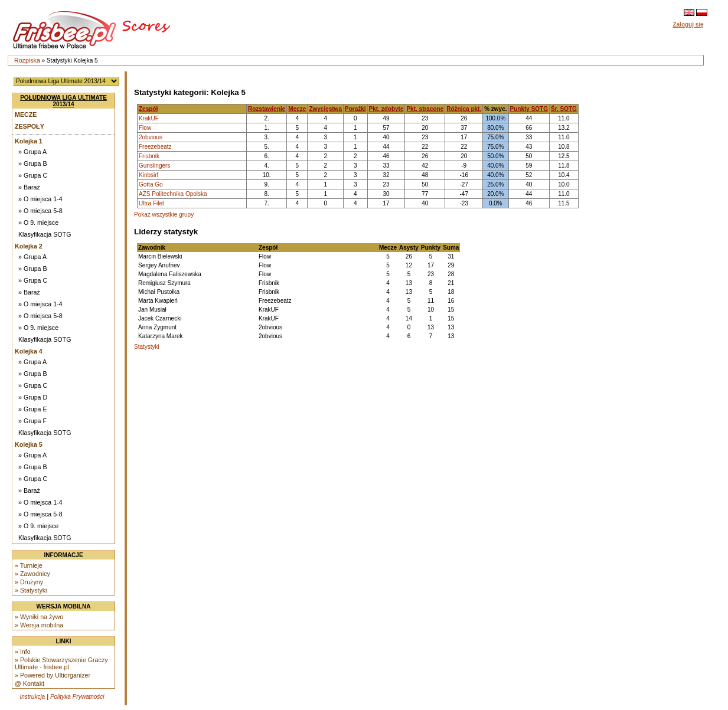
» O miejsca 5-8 (40, 211)
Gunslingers (154, 166)
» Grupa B (33, 163)
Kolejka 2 (29, 246)
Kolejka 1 (29, 141)
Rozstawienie (267, 109)
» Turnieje (29, 565)
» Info (23, 652)
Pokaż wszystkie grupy (164, 215)
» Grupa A (32, 152)
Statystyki (147, 347)
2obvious (151, 137)
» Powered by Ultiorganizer (53, 675)
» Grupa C (33, 175)
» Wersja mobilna (39, 625)
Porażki (355, 109)
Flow (145, 128)
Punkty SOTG (529, 109)
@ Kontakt (30, 683)
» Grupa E (33, 409)
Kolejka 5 (29, 444)
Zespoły (30, 126)
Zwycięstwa (325, 109)
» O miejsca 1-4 (40, 199)
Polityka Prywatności (77, 697)
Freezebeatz (155, 147)
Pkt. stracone (425, 109)
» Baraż (29, 187)
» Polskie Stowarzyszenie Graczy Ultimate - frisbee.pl (61, 663)
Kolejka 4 (29, 351)
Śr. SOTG (564, 109)
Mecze (26, 114)
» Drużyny (29, 582)
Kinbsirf (148, 175)
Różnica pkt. (464, 109)
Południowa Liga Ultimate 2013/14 (63, 101)
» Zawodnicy (32, 574)
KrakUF (149, 118)
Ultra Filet (151, 203)
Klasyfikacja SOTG (45, 234)
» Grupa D (33, 397)
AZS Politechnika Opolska (173, 194)
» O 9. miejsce (38, 223)
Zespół (148, 109)
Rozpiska (27, 60)
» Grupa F (32, 421)
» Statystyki (31, 590)
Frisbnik (149, 156)
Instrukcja (32, 697)
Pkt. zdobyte (386, 109)
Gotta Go (151, 184)
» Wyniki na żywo (39, 617)
